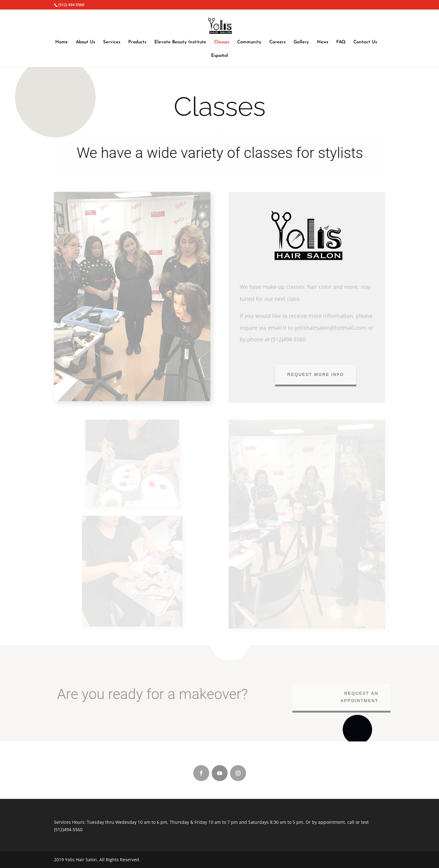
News (323, 42)
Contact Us (365, 42)
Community (249, 42)
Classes (222, 42)
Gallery (301, 42)
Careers (277, 42)
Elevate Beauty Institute (180, 42)
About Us (85, 42)
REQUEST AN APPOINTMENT (362, 697)
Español (219, 56)
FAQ (341, 42)
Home (62, 42)
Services (112, 42)
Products (137, 42)
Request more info (320, 374)
